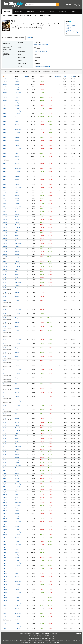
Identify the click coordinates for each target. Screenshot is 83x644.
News (67, 29)
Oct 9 (4, 616)
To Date (73, 76)
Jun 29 (5, 356)
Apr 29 (5, 185)
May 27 (5, 261)
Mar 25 (5, 90)
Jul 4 (4, 378)
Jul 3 (4, 374)
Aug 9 (4, 492)
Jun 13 (5, 288)
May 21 (5, 243)
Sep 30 (5, 600)
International (19, 12)
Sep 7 (4, 555)
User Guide (37, 636)
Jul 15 (4, 425)
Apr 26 (5, 177)
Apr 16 (5, 148)
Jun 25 (5, 339)
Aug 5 (4, 481)
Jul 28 (4, 460)
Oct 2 (4, 606)
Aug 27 (5, 532)
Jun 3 (4, 280)
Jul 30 (4, 465)
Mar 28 (5, 98)
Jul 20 (4, 438)
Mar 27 (5, 95)
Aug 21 (5, 524)
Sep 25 (5, 595)
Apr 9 (4, 130)
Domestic (7, 12)
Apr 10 (5, 132)
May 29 (5, 266)
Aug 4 (4, 479)
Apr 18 (5, 154)
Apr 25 (5, 174)
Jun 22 (5, 326)
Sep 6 (4, 552)
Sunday (17, 84)
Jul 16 (4, 428)
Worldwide (31, 12)
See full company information (41, 44)
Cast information (70, 24)
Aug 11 (5, 497)
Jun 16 (5, 301)
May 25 (5, 254)
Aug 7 (4, 487)
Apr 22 (5, 166)
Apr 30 (5, 187)
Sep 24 (5, 592)
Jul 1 (4, 365)
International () (8, 50)
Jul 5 (4, 384)
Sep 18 (5, 584)
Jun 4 (4, 282)
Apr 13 (5, 140)
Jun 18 (5, 309)
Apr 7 (4, 124)
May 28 (5, 264)
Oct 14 (5, 623)
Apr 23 (5, 169)
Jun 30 (5, 361)
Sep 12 (5, 568)
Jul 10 (4, 405)
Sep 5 (4, 550)
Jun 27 (5, 348)
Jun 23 (5, 331)
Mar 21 (5, 79)
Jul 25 (4, 452)
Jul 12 (4, 414)
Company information (71, 27)
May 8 (5, 209)
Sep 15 (5, 576)
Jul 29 (4, 463)
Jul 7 (4, 392)
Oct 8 (4, 614)
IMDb (48, 638)
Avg (65, 76)
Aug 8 (4, 489)
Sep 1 (4, 537)
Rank (26, 76)
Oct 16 (5, 629)
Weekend (9, 15)
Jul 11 (4, 410)
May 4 (5, 198)
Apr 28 (5, 182)
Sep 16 (5, 579)
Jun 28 (5, 352)
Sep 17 (5, 582)
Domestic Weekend (21, 72)
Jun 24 (5, 335)
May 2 (5, 193)
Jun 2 (4, 277)
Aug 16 (5, 511)
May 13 (5, 222)
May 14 (5, 225)
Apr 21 (5, 163)
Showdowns (63, 12)
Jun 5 (4, 285)
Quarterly (29, 15)
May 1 (5, 190)
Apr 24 (5, 171)
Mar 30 (5, 103)
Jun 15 (5, 296)
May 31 (5, 272)
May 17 (5, 233)
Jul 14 (4, 422)
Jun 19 (5, 314)
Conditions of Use (26, 642)
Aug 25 (5, 527)
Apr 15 (5, 146)
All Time (52, 12)
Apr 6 (4, 122)
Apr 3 (4, 114)
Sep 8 (4, 558)
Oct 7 (4, 611)
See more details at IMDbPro (42, 67)
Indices (73, 12)
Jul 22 (4, 444)
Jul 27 (4, 457)
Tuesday (17, 90)
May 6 (5, 203)
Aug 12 (5, 500)
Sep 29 (5, 598)
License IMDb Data (46, 636)
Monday (17, 87)
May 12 (5, 219)
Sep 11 (5, 566)
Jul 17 (4, 430)
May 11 (5, 217)
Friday (16, 79)
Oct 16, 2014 (45, 52)
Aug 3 (4, 476)
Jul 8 (4, 397)
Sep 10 (5, 563)
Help (53, 636)
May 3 (5, 195)
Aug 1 (4, 471)
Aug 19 (5, 519)
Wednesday (18, 92)
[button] (73, 33)
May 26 (5, 257)
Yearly (36, 15)
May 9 (5, 211)
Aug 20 (5, 521)
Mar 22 (5, 82)
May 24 (5, 251)
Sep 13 (5, 571)
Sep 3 (4, 544)
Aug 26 (5, 529)
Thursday (17, 95)
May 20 (5, 241)
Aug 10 (5, 495)
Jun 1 (4, 274)
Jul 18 (4, 433)
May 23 (5, 249)
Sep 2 (4, 542)
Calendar (41, 12)
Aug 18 (5, 516)
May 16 (5, 230)
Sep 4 (4, 547)
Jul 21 (4, 441)
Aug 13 (5, 503)
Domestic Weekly (34, 72)
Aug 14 (5, 505)
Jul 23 (4, 446)
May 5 (5, 201)
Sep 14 (5, 574)
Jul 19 (4, 436)
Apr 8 (4, 127)
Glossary (31, 636)
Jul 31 (4, 468)
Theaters (57, 76)
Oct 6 (4, 608)
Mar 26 (5, 92)
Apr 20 (5, 159)
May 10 (5, 214)
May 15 (5, 227)
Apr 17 (5, 151)
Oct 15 (5, 626)
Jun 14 (5, 292)
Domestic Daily (8, 72)
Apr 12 (5, 138)
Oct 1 (4, 603)
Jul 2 (4, 369)
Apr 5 (4, 119)
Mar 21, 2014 (37, 52)
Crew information (70, 25)
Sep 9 (4, 560)
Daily (3, 15)
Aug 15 (5, 508)
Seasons (42, 15)
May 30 (5, 269)
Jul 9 (4, 401)
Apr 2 (4, 111)
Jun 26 (5, 344)
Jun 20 (5, 318)
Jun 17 (5, 305)
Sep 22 (5, 587)
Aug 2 (4, 473)
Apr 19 (5, 156)
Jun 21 (5, 322)
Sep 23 (5, 590)
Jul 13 (4, 418)
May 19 (5, 238)
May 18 (5, 235)
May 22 (5, 246)
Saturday (17, 82)
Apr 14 (5, 143)
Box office (69, 30)
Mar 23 (5, 84)
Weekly (16, 15)
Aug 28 (5, 535)
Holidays (49, 15)
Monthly (23, 15)
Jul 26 (4, 455)
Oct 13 (5, 619)
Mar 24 (5, 87)
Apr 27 (5, 179)
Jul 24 (4, 449)
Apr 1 (4, 108)
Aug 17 (5, 513)
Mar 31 (5, 106)
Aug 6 (4, 484)
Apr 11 (5, 135)
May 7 (5, 206)
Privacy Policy (36, 642)
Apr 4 (4, 116)
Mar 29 (5, 100)
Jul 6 (4, 388)
